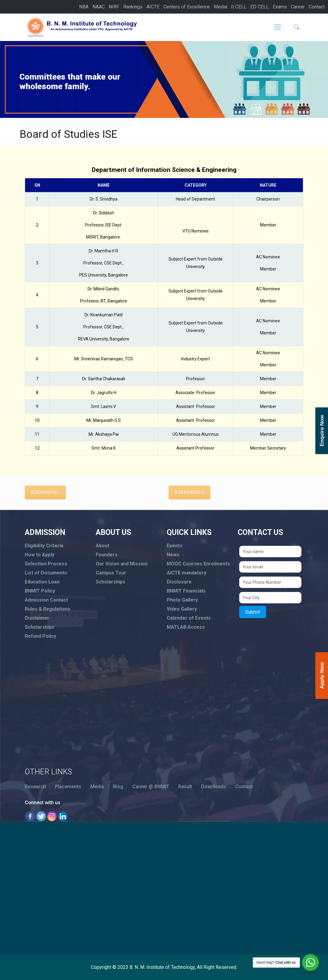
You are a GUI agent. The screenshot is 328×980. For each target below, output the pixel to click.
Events (175, 546)
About (103, 546)
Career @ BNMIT (151, 787)
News (173, 555)
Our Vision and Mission (122, 564)
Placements (68, 787)
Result (185, 787)
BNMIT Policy (40, 591)
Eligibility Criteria (44, 546)
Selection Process (46, 564)
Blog (118, 787)
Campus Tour (111, 573)
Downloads (214, 787)
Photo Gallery (182, 600)
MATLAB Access (186, 627)
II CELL (239, 7)
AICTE (153, 7)
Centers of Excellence (187, 7)
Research (35, 787)
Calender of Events (189, 618)
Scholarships (40, 627)
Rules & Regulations (48, 609)
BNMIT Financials (186, 591)
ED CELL (260, 7)
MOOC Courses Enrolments (198, 564)
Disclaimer (37, 618)
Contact (317, 7)
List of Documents (46, 573)
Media (220, 7)
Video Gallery (182, 609)
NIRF (114, 7)
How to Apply (40, 555)
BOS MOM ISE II (190, 492)
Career (298, 7)
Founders (107, 555)
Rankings (133, 7)
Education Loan (42, 582)
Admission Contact (46, 600)
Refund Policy (40, 636)
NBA (84, 7)
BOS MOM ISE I (45, 492)
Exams (280, 7)
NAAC (99, 7)
